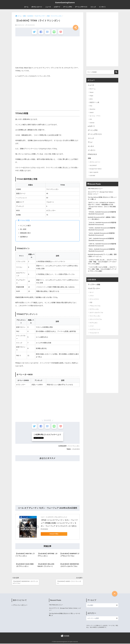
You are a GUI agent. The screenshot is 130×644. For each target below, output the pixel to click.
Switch (92, 113)
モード (92, 293)
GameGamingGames (65, 2)
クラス (92, 296)
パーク (92, 327)
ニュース (48, 7)
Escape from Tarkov (96, 169)
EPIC (91, 99)
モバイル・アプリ (95, 116)
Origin (91, 96)
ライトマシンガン (74, 446)
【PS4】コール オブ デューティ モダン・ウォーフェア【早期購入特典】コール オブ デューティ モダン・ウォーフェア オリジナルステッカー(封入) (59, 523)
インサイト (102, 7)
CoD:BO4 (76, 449)
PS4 (91, 106)
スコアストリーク (95, 330)
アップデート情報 (94, 285)
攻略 (89, 158)
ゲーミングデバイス (81, 7)
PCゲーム (93, 89)
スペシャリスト (94, 300)
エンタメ (91, 146)
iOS (91, 119)
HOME (65, 636)
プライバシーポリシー (20, 606)
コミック (93, 7)
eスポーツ (57, 7)
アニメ (90, 142)
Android (92, 123)
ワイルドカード (94, 333)
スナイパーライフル (96, 320)
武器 (91, 303)
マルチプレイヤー (94, 289)
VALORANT (93, 166)
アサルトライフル (95, 306)
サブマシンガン (94, 310)
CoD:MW (92, 176)
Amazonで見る (53, 534)
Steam (91, 92)
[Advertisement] (47, 52)
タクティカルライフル (96, 313)
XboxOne (92, 109)
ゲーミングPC (68, 7)
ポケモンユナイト (37, 7)
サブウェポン (94, 323)
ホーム (26, 7)
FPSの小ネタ (92, 154)
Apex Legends (94, 172)
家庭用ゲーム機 (94, 102)
